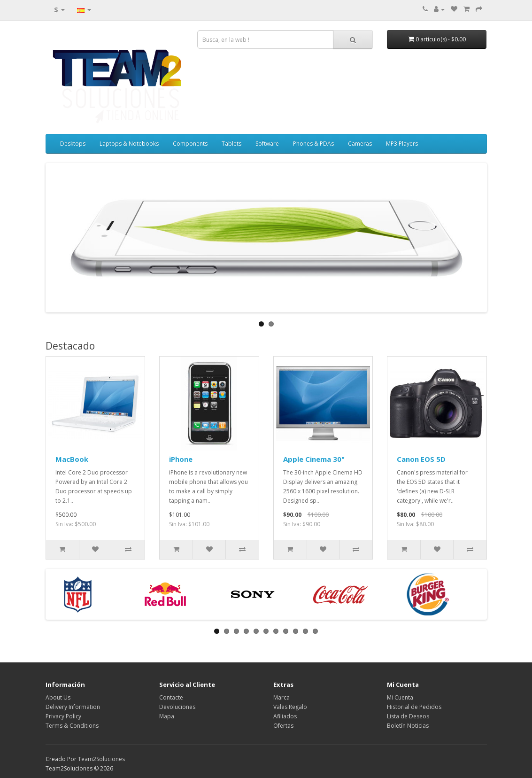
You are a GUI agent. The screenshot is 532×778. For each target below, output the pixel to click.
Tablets (231, 144)
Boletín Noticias (408, 726)
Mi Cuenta (400, 697)
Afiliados (285, 716)
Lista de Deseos (408, 716)
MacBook (72, 459)
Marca (281, 697)
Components (190, 144)
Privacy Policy (63, 716)
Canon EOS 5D (421, 459)
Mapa (167, 716)
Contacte (171, 697)
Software (267, 144)
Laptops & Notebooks (129, 144)
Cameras (360, 144)
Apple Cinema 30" (314, 459)
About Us (58, 697)
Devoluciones (177, 707)
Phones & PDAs (313, 144)
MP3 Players (402, 144)
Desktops (73, 144)
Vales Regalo (290, 707)
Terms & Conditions (72, 726)
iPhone (181, 459)
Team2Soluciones (101, 759)
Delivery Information (73, 707)
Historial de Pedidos (414, 707)
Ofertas (283, 726)
